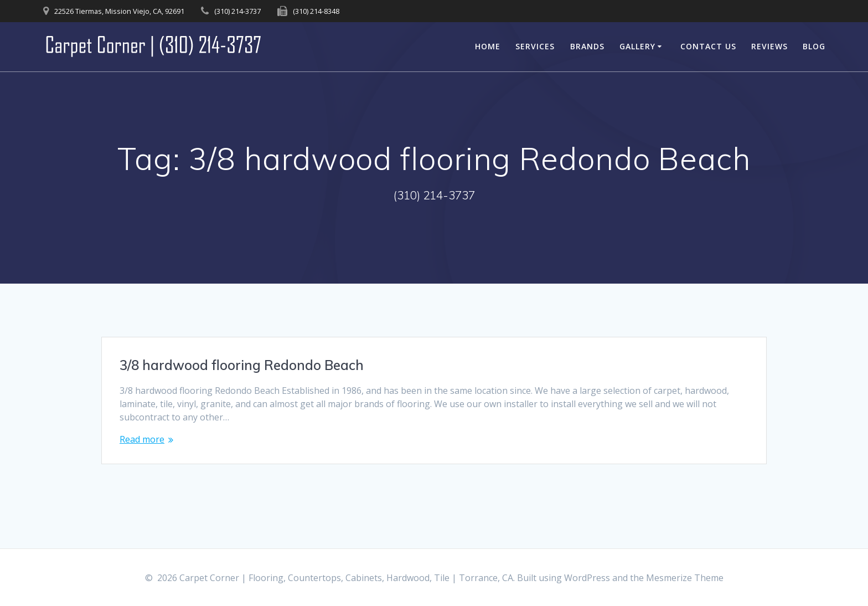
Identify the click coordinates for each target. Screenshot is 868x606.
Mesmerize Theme (685, 578)
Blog (814, 46)
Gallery (637, 46)
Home (488, 46)
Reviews (769, 46)
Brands (587, 46)
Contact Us (708, 46)
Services (535, 46)
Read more (142, 439)
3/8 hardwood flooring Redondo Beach (242, 365)
